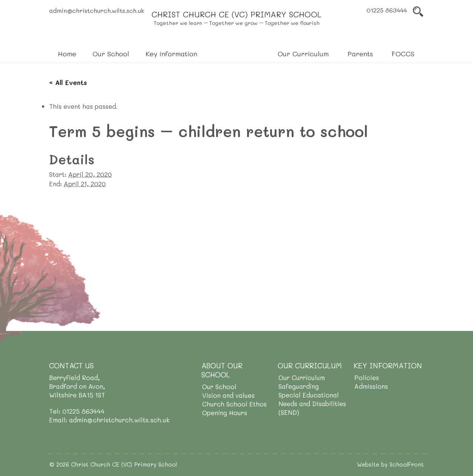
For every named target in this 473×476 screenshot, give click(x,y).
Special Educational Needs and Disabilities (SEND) (312, 403)
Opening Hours (225, 413)
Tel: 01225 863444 (77, 411)
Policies (367, 377)
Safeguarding (299, 386)
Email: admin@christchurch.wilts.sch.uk (109, 420)
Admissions (371, 386)
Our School (219, 386)
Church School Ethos (234, 404)
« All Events (68, 82)
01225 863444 (387, 10)
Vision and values (228, 395)
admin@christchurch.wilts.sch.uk (97, 10)
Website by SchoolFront (390, 464)
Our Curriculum (302, 377)
